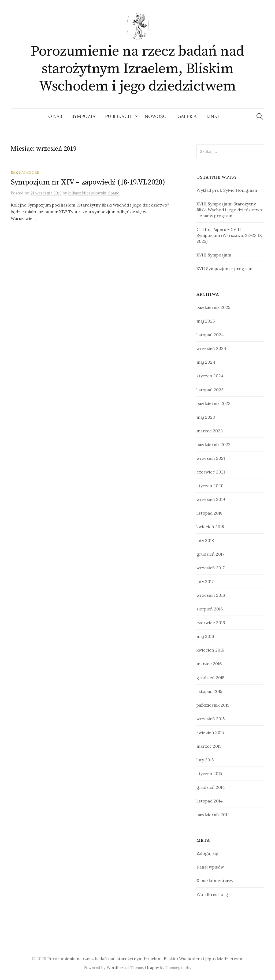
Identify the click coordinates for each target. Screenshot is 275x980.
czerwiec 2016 (211, 623)
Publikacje (119, 116)
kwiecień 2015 (210, 732)
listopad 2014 (210, 801)
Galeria (187, 116)
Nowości (156, 116)
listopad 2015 (209, 691)
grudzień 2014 (211, 787)
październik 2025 (213, 307)
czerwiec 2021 (211, 472)
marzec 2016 (209, 664)
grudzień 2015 (210, 678)
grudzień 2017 (210, 554)
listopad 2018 (209, 513)
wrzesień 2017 (211, 568)
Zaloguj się (207, 853)
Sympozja (83, 116)
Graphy (152, 968)
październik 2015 (213, 705)
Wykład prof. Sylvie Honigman (227, 190)
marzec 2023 (210, 431)
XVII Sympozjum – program (224, 269)
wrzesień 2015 (211, 719)
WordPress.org (212, 894)
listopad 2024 (210, 335)
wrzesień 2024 (211, 348)
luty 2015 (205, 760)
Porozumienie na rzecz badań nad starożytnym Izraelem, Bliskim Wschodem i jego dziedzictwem (137, 69)
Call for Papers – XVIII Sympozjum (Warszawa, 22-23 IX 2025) (229, 235)
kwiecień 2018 (210, 527)
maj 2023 (206, 417)
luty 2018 (205, 540)
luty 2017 (205, 581)
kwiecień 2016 (210, 650)
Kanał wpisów (210, 867)
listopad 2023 (210, 390)
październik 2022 (213, 444)
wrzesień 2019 (211, 499)
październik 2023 (213, 403)
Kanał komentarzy (215, 881)
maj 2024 (206, 362)
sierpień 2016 (210, 609)
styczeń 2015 (209, 773)
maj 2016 (205, 636)
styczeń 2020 (210, 486)
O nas (55, 116)
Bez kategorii (25, 172)
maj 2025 (206, 321)
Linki (213, 116)
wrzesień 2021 (211, 458)
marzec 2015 (209, 746)
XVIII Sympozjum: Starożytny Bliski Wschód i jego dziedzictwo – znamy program (229, 210)
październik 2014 (213, 815)
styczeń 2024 (210, 376)
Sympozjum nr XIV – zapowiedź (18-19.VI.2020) (88, 182)
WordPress (117, 968)
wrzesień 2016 (211, 595)
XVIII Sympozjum (214, 255)
